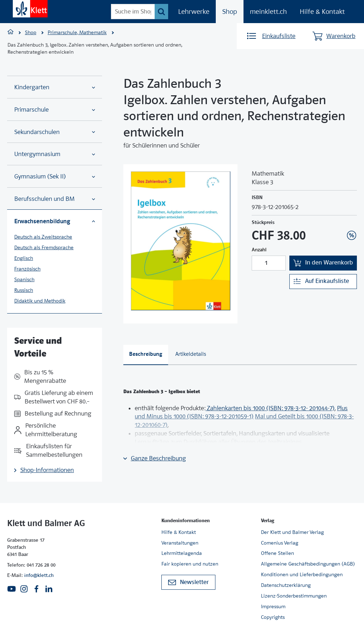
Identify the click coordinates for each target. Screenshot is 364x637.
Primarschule (55, 110)
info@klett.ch (39, 575)
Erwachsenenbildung (55, 221)
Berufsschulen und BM (55, 199)
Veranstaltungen (180, 543)
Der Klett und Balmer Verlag (292, 532)
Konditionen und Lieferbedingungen (302, 574)
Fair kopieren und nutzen (190, 564)
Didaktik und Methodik (40, 301)
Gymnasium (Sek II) (55, 176)
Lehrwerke (194, 12)
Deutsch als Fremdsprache (44, 247)
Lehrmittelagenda (182, 553)
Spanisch (24, 279)
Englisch (24, 258)
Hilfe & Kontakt (322, 12)
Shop (230, 12)
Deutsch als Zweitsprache (43, 237)
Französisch (27, 269)
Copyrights (273, 617)
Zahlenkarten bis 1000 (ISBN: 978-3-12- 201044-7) (270, 408)
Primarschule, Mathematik (77, 32)
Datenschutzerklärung (286, 585)
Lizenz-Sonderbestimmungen (294, 596)
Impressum (273, 606)
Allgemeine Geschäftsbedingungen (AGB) (308, 564)
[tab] (146, 355)
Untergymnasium (55, 154)
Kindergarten (55, 87)
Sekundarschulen (55, 132)
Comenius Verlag (280, 543)
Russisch (24, 290)
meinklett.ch (268, 12)
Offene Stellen (277, 553)
